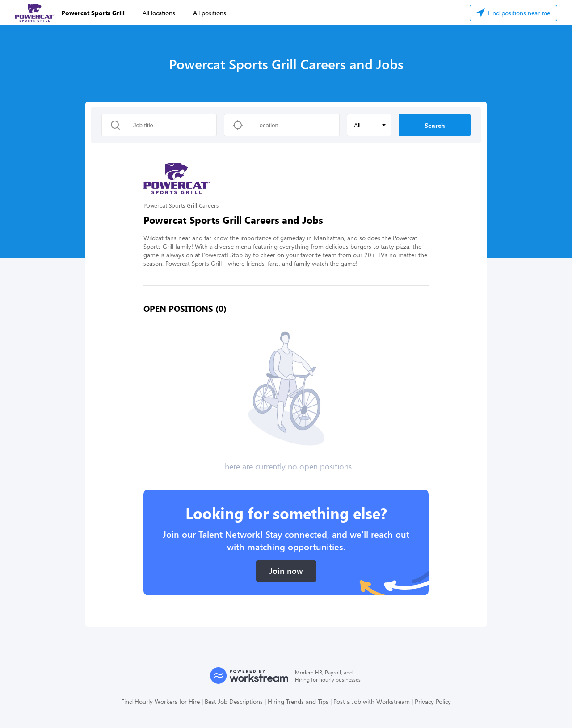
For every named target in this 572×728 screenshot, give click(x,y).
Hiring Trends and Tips (298, 701)
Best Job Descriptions (234, 701)
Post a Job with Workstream (372, 701)
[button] (369, 125)
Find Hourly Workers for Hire (160, 701)
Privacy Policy (433, 701)
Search (435, 125)
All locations (159, 13)
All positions (210, 13)
